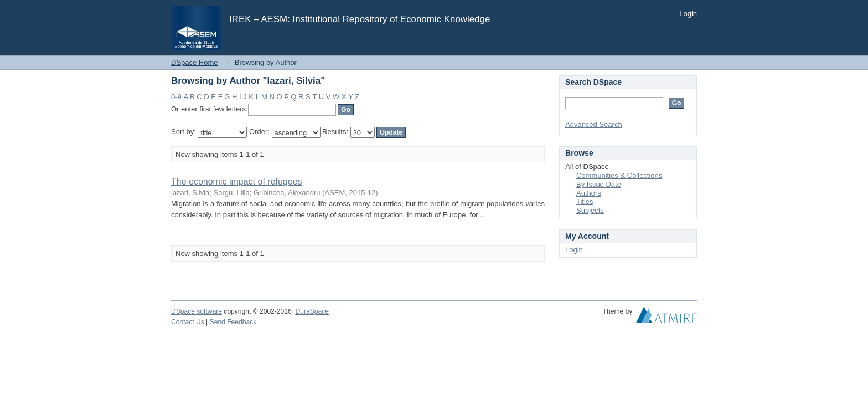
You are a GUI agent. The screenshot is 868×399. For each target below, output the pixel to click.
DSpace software (197, 311)
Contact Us (188, 322)
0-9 (176, 97)
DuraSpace (312, 311)
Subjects (590, 210)
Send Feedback (233, 322)
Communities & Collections (619, 175)
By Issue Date (599, 184)
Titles (585, 201)
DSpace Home (195, 62)
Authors (589, 193)
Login (688, 14)
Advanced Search (594, 124)
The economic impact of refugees (237, 181)
